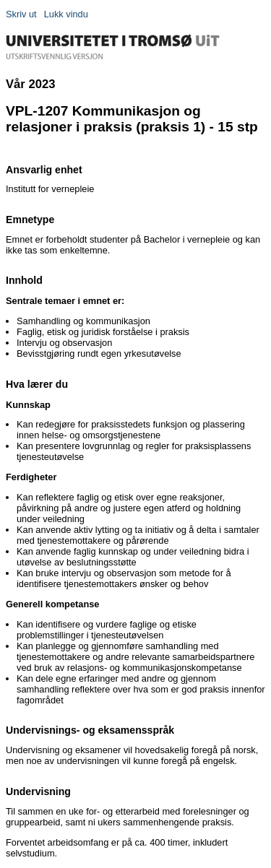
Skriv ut (21, 14)
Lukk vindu (66, 14)
